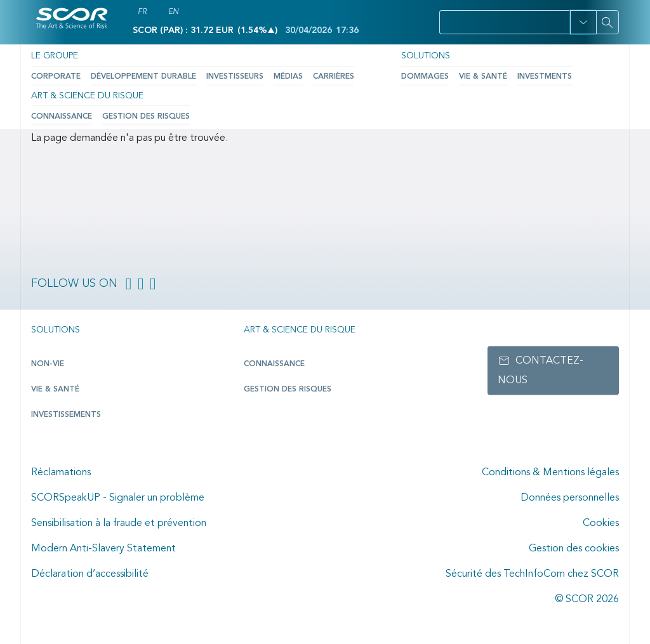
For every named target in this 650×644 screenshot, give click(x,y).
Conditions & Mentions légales (550, 473)
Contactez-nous (541, 371)
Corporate (56, 77)
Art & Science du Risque (87, 95)
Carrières (332, 77)
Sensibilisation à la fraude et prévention (119, 523)
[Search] (607, 22)
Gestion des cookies (574, 549)
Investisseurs (233, 77)
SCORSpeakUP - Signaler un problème (118, 498)
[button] (583, 22)
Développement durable (142, 77)
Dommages (424, 77)
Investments (544, 77)
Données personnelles (570, 498)
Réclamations (61, 473)
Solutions (425, 56)
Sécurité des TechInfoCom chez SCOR (532, 574)
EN (173, 12)
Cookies (601, 523)
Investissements (66, 415)
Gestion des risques (146, 116)
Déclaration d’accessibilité (90, 574)
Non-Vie (47, 364)
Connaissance (62, 116)
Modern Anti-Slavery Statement (103, 549)
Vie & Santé (482, 77)
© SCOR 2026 (587, 600)
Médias (286, 77)
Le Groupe (55, 56)
